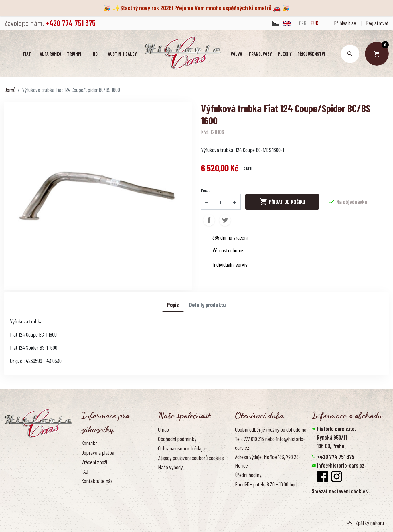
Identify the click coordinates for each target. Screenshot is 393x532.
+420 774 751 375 (336, 457)
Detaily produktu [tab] (208, 305)
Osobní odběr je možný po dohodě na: (271, 429)
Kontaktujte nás (97, 481)
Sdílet (209, 220)
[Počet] (220, 202)
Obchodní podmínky (177, 439)
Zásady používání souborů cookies (191, 458)
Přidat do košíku (282, 202)
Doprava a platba (98, 452)
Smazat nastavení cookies (340, 491)
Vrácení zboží (94, 462)
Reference (91, 491)
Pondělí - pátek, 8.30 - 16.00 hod (266, 484)
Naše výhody (170, 467)
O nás (163, 429)
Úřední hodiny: (249, 475)
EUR (314, 23)
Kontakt (89, 443)
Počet (205, 190)
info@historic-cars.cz (341, 465)
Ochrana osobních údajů (181, 448)
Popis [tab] (173, 305)
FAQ (85, 471)
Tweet (225, 220)
